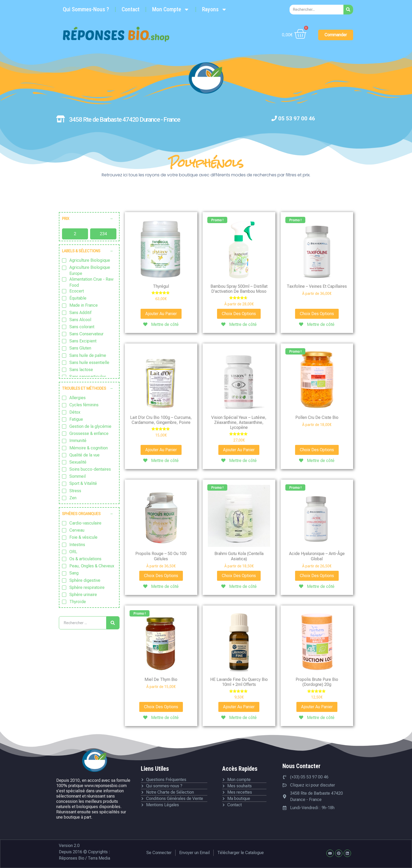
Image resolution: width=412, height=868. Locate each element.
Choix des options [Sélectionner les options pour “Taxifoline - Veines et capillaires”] (317, 314)
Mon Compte (171, 9)
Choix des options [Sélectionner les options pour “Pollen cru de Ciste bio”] (317, 450)
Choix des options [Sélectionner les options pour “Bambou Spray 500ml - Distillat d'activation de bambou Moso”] (239, 314)
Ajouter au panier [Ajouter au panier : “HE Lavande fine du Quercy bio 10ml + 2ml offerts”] (239, 707)
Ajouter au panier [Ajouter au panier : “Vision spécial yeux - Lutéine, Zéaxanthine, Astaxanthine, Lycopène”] (239, 450)
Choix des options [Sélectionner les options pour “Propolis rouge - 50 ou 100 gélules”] (161, 576)
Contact (131, 9)
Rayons (215, 9)
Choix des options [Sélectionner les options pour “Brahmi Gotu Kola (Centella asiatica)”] (239, 576)
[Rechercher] (348, 10)
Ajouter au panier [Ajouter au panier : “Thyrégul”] (161, 314)
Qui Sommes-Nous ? (86, 9)
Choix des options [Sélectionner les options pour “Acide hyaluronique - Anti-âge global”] (317, 576)
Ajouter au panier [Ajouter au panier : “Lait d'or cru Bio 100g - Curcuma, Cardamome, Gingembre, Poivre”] (161, 450)
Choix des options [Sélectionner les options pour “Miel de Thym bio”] (161, 707)
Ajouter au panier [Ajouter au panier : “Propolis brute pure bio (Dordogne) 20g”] (317, 707)
